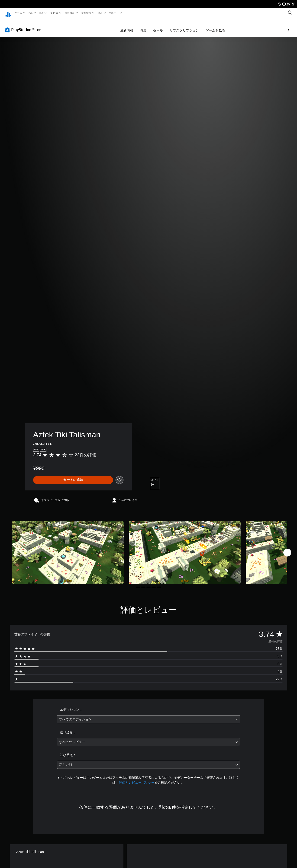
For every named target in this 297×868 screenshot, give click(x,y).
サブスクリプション (160, 26)
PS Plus (54, 13)
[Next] (287, 548)
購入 (100, 13)
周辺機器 (70, 13)
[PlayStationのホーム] (8, 13)
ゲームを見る (191, 26)
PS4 (41, 13)
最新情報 (86, 13)
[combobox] (149, 715)
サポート (114, 13)
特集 (119, 26)
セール (133, 26)
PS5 (31, 13)
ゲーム (18, 13)
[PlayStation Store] (24, 25)
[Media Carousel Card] (68, 548)
